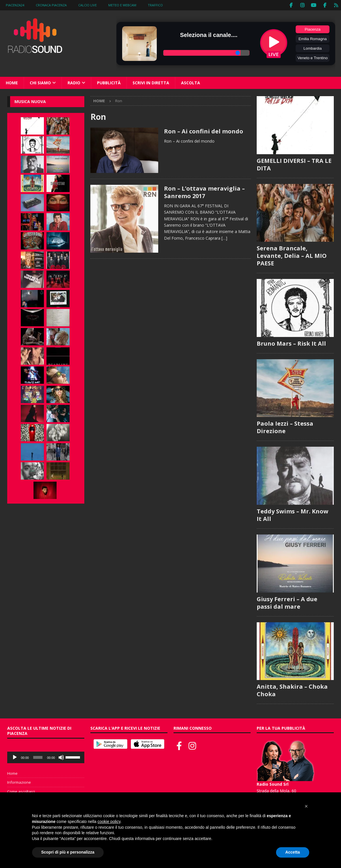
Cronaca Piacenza (51, 5)
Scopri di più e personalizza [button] (68, 852)
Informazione (19, 782)
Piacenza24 (15, 5)
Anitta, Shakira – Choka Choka (292, 690)
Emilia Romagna (313, 39)
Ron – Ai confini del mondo (204, 131)
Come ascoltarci (21, 791)
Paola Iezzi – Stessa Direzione (285, 427)
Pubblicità (109, 82)
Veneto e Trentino (312, 58)
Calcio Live (87, 5)
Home (12, 82)
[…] (224, 238)
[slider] (38, 757)
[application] (46, 757)
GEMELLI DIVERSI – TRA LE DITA (294, 164)
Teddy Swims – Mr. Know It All (292, 515)
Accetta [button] (293, 852)
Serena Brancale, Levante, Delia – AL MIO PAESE (292, 256)
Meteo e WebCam (122, 5)
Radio (74, 82)
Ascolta (191, 82)
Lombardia (313, 48)
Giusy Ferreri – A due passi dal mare (287, 602)
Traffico (155, 5)
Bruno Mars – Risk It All (291, 343)
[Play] (15, 757)
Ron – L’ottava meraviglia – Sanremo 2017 (204, 192)
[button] (306, 806)
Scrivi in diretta (151, 82)
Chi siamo (40, 82)
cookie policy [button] (109, 822)
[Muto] (61, 757)
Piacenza (313, 29)
